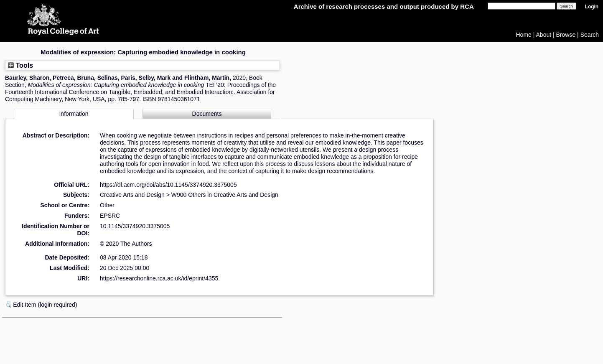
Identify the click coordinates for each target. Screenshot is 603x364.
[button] (9, 304)
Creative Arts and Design (132, 195)
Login (592, 7)
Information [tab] (74, 114)
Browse (566, 35)
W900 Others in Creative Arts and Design (225, 195)
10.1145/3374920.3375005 (135, 226)
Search (590, 35)
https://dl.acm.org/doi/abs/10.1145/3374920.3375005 (168, 185)
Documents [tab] (207, 114)
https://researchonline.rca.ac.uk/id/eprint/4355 (159, 278)
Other (107, 205)
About (544, 35)
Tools (20, 65)
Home (524, 35)
